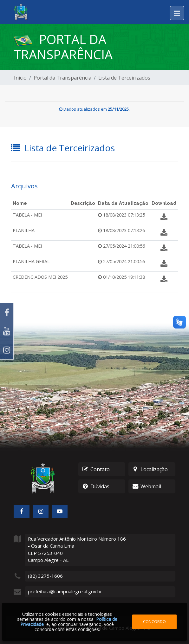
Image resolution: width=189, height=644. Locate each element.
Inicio (20, 78)
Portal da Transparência (62, 78)
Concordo (154, 621)
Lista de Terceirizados (124, 78)
